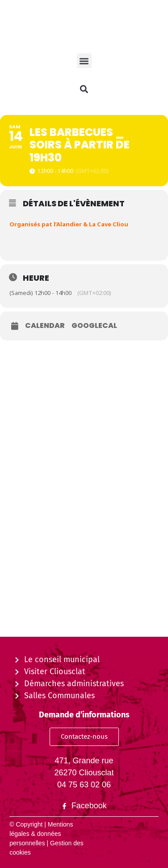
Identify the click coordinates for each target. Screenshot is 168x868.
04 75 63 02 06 (84, 785)
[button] (84, 61)
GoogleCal (94, 326)
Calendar (45, 326)
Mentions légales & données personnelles (41, 834)
